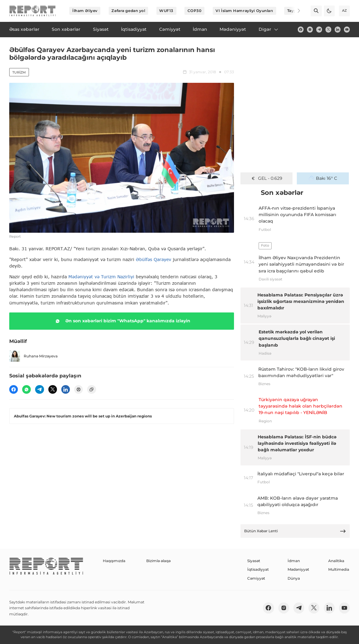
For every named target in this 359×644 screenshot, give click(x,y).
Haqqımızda (114, 561)
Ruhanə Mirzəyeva (33, 356)
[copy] (91, 389)
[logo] (32, 11)
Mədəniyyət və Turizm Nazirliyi (101, 277)
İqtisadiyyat (258, 569)
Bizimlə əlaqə (158, 561)
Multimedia (339, 569)
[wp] (26, 389)
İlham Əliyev (85, 11)
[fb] (301, 29)
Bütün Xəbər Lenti (295, 531)
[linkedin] (338, 29)
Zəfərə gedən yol (128, 11)
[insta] (310, 29)
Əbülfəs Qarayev (153, 259)
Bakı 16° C (323, 178)
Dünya (294, 578)
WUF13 (166, 11)
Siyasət (254, 561)
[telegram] (319, 29)
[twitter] (328, 29)
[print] (79, 389)
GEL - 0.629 (266, 178)
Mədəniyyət (298, 569)
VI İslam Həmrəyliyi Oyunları (244, 11)
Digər (269, 29)
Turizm (19, 72)
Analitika (336, 561)
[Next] (295, 11)
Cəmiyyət (256, 578)
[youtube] (347, 29)
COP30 (195, 11)
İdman (294, 561)
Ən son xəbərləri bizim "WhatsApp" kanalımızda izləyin (122, 321)
